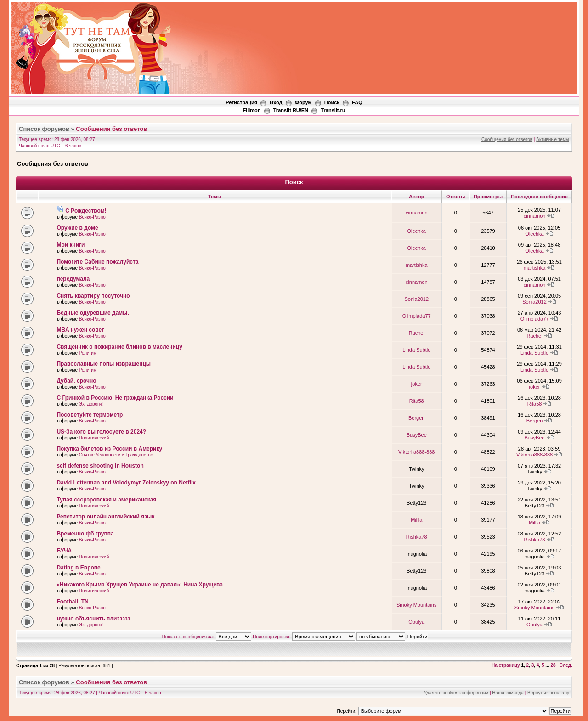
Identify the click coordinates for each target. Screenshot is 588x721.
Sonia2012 (416, 299)
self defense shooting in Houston (100, 466)
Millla (416, 520)
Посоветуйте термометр (90, 415)
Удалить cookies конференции (456, 693)
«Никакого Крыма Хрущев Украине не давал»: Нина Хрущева (140, 585)
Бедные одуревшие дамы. (93, 313)
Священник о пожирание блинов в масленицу (119, 347)
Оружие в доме (77, 228)
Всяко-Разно (92, 217)
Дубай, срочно (76, 381)
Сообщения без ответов (111, 129)
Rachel (417, 333)
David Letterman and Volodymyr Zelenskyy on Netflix (126, 483)
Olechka (417, 231)
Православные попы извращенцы (104, 364)
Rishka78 (417, 537)
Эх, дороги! (91, 404)
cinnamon (417, 213)
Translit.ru (333, 110)
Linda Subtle (416, 350)
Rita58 (417, 401)
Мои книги (71, 245)
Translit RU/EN (291, 110)
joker (417, 384)
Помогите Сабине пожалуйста (97, 262)
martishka (417, 265)
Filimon (252, 110)
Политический (94, 438)
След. (566, 665)
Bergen (416, 418)
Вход (276, 102)
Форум (303, 102)
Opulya (416, 622)
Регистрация (241, 102)
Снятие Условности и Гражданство (116, 455)
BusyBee (417, 435)
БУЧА (64, 551)
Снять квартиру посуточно (93, 296)
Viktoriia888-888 (416, 452)
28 (553, 665)
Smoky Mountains (416, 605)
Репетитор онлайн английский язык (105, 517)
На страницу (506, 665)
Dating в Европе (78, 568)
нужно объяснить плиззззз (93, 619)
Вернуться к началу (548, 693)
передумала (73, 279)
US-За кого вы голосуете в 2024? (101, 432)
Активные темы (553, 139)
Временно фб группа (85, 534)
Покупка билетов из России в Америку (109, 449)
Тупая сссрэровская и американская (106, 500)
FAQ (357, 102)
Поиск (332, 102)
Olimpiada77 (417, 316)
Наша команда (508, 693)
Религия (88, 353)
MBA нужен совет (80, 330)
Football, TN (72, 602)
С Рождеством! (86, 211)
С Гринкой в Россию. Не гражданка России (115, 398)
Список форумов (44, 129)
